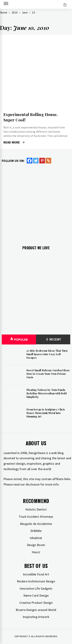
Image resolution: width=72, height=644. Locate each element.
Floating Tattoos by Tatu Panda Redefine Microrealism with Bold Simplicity (47, 393)
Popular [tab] (19, 339)
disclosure (33, 484)
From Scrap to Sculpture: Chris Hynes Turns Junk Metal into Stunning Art (46, 413)
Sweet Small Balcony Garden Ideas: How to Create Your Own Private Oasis (48, 374)
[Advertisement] (36, 202)
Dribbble (36, 531)
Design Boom (36, 545)
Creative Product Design (36, 603)
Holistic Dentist (36, 509)
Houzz (36, 552)
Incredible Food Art (36, 574)
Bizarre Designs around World (36, 610)
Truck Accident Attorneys (36, 517)
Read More (14, 142)
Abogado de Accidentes (36, 524)
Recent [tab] (53, 339)
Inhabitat (36, 538)
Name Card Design (36, 595)
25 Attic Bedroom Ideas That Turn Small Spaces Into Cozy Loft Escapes (47, 354)
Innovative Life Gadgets (36, 588)
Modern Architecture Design (36, 581)
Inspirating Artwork (36, 617)
